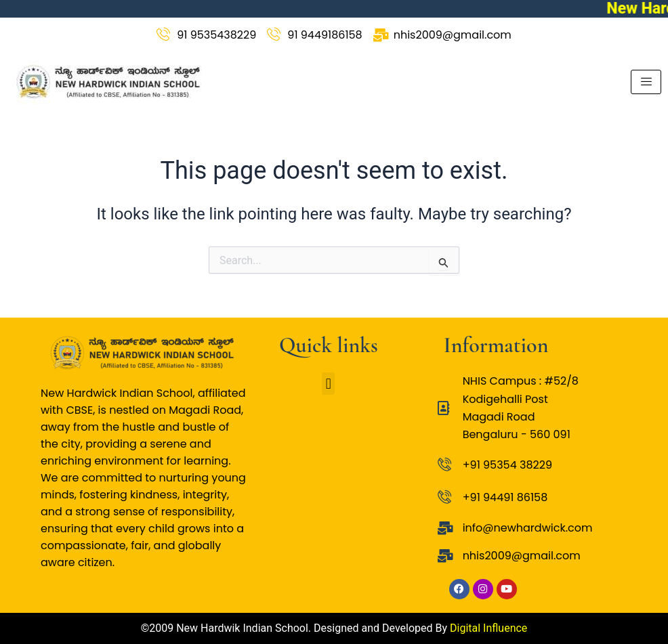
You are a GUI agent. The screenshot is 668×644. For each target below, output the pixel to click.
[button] (328, 384)
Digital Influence (488, 628)
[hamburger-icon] (646, 82)
